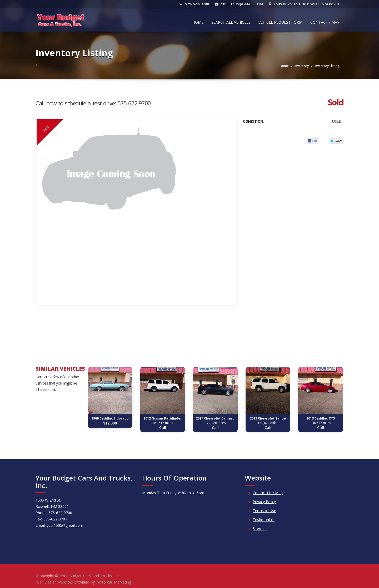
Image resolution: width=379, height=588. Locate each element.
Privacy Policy (264, 502)
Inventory (302, 66)
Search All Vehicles (231, 22)
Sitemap (260, 528)
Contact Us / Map (268, 493)
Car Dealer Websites (55, 582)
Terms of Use (264, 511)
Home (198, 22)
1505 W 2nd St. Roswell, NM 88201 (304, 4)
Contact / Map (325, 22)
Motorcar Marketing (114, 582)
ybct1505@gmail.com (239, 4)
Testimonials (264, 520)
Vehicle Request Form (280, 22)
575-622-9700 (194, 4)
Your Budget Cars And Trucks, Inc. (90, 576)
